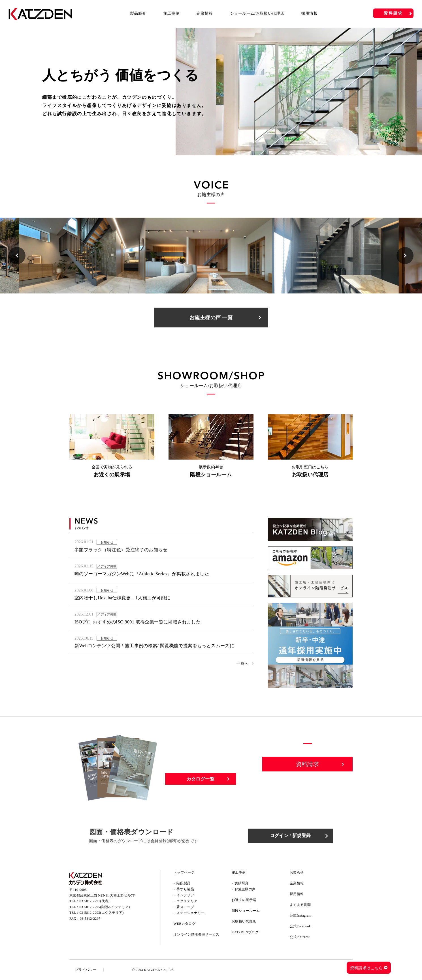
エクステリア (187, 901)
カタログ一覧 (201, 779)
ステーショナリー (190, 913)
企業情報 (205, 13)
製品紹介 (138, 13)
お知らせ (297, 872)
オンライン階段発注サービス (196, 934)
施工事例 (172, 13)
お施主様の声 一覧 (211, 318)
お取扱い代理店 (244, 921)
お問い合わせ (308, 784)
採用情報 (309, 13)
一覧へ (242, 663)
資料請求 (393, 13)
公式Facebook (300, 926)
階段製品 (184, 883)
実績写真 (242, 883)
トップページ (184, 872)
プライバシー (86, 970)
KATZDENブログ (245, 932)
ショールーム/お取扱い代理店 (257, 13)
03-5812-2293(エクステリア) (102, 913)
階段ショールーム (246, 911)
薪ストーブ (185, 907)
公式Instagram (300, 915)
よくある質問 (300, 905)
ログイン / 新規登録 (290, 836)
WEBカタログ (185, 924)
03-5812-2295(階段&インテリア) (105, 907)
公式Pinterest (300, 937)
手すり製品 (185, 889)
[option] (211, 92)
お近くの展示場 (244, 900)
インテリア (185, 895)
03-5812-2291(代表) (95, 901)
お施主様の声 (245, 889)
